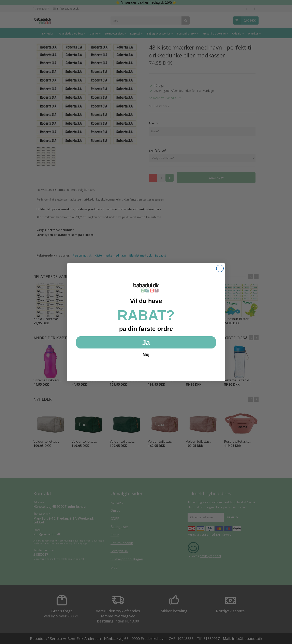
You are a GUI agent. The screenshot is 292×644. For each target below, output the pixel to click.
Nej (146, 354)
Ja (146, 342)
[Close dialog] (220, 268)
